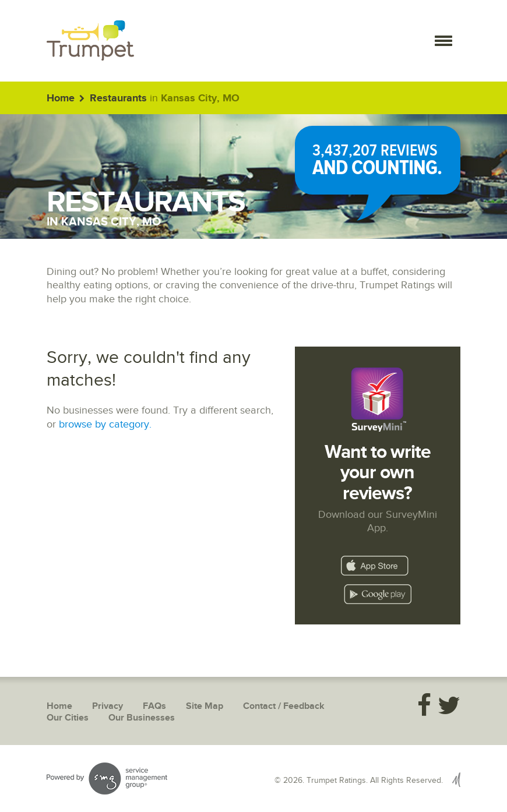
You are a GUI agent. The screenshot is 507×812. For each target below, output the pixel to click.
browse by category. (105, 424)
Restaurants (118, 98)
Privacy (108, 706)
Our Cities (68, 718)
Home (61, 98)
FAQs (154, 706)
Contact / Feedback (284, 706)
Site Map (205, 706)
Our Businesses (142, 718)
